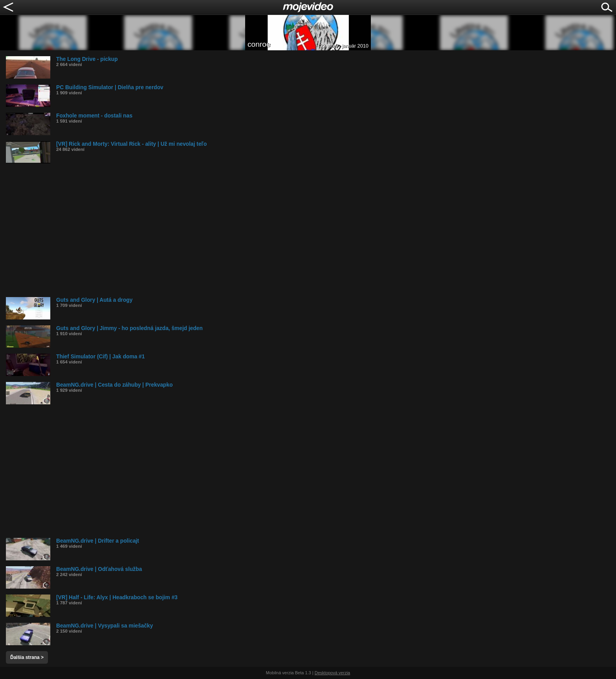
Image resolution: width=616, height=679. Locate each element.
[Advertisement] (242, 230)
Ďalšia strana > (27, 657)
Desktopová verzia (333, 673)
